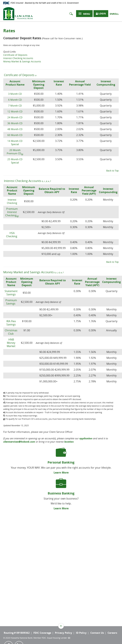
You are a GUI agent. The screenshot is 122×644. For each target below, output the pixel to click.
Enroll (114, 14)
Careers (112, 633)
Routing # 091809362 (17, 633)
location (69, 442)
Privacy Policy (64, 633)
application (86, 438)
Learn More (61, 473)
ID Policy (81, 633)
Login (101, 14)
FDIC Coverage (42, 633)
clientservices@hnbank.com (19, 442)
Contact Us (97, 633)
